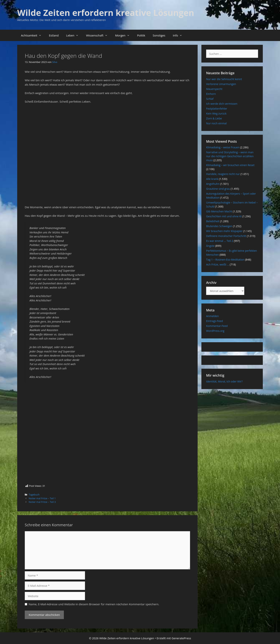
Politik (141, 35)
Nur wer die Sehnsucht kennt (224, 79)
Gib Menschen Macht (219, 211)
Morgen (124, 35)
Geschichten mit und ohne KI (224, 216)
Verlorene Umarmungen (221, 84)
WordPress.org (215, 331)
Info (179, 35)
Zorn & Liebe (214, 118)
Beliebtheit (213, 221)
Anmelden (212, 316)
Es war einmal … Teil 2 (220, 241)
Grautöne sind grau (218, 189)
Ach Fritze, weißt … (218, 264)
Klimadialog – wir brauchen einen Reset (230, 165)
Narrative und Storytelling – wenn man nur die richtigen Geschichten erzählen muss (230, 156)
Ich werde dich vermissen (222, 104)
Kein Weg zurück (216, 113)
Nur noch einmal (216, 123)
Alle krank (212, 179)
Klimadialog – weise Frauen (223, 147)
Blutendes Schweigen (219, 226)
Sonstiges (159, 35)
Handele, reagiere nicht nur (223, 174)
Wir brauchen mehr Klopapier (224, 231)
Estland (54, 35)
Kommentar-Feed (217, 326)
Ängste (210, 246)
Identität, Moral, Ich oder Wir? (224, 381)
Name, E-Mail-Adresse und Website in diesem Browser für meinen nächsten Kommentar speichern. (94, 604)
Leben (74, 35)
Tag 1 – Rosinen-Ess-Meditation (225, 260)
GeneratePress (181, 638)
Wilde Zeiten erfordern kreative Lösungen (106, 13)
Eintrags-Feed (215, 321)
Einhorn (211, 94)
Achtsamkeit (33, 35)
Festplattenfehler (217, 109)
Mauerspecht (214, 89)
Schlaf (210, 99)
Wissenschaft (99, 35)
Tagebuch (34, 495)
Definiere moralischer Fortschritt (226, 236)
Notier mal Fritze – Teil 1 (42, 498)
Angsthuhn (213, 184)
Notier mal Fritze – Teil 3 (42, 502)
